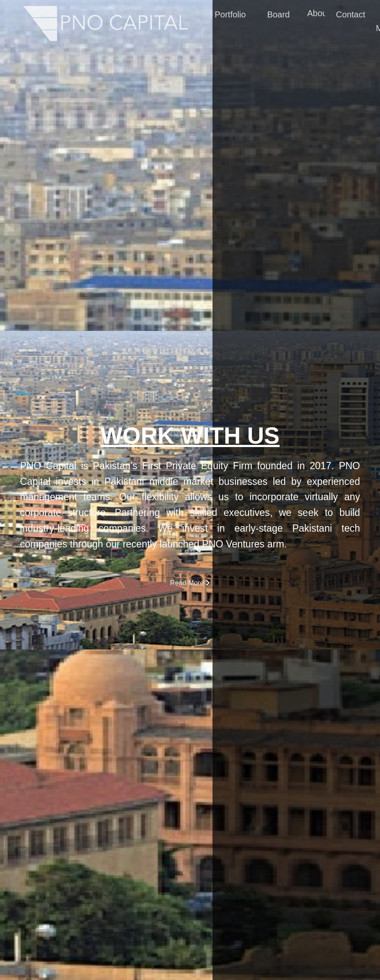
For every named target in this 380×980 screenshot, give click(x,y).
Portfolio (230, 15)
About (318, 14)
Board (278, 15)
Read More (190, 583)
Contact (350, 15)
